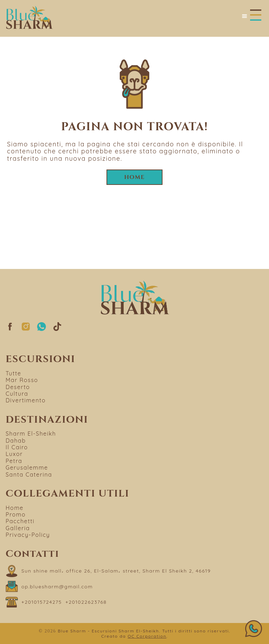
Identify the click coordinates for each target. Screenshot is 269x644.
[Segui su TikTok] (57, 329)
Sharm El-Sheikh (31, 434)
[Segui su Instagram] (26, 329)
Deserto (18, 387)
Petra (14, 461)
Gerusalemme (27, 468)
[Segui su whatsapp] (42, 329)
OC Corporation (147, 636)
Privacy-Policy (28, 535)
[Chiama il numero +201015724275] (42, 602)
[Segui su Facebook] (10, 329)
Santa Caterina (29, 475)
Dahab (16, 441)
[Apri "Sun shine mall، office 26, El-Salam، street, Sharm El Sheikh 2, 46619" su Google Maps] (108, 571)
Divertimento (26, 400)
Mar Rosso (22, 380)
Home (134, 177)
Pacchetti (20, 521)
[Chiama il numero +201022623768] (86, 602)
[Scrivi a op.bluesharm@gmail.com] (49, 586)
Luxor (14, 454)
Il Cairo (17, 447)
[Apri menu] (251, 16)
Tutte (13, 373)
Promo (16, 514)
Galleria (18, 528)
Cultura (17, 394)
